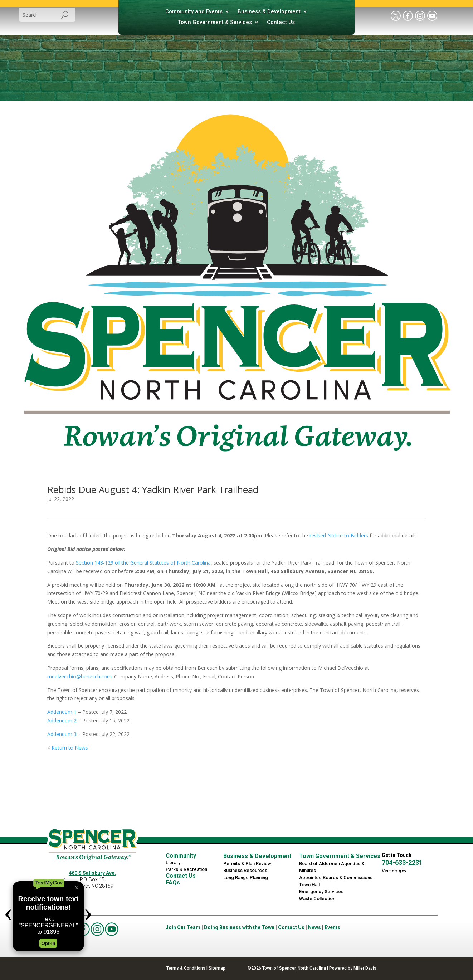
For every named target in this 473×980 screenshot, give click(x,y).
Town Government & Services (215, 23)
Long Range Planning (246, 877)
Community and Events (194, 12)
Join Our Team (183, 927)
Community (181, 856)
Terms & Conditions (186, 968)
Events (332, 927)
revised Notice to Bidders (339, 535)
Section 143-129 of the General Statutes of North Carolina (143, 563)
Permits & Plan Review (247, 864)
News (314, 927)
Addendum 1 (62, 712)
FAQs (173, 883)
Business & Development (269, 12)
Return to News (70, 748)
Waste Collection (317, 899)
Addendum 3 (62, 734)
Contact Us (281, 23)
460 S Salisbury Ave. (92, 873)
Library (173, 862)
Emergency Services (321, 891)
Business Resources (245, 870)
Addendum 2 (62, 720)
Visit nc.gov (394, 871)
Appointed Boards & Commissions (336, 877)
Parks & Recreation (186, 869)
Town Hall (309, 885)
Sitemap (217, 968)
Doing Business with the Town (239, 927)
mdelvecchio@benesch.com (79, 676)
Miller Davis (365, 968)
